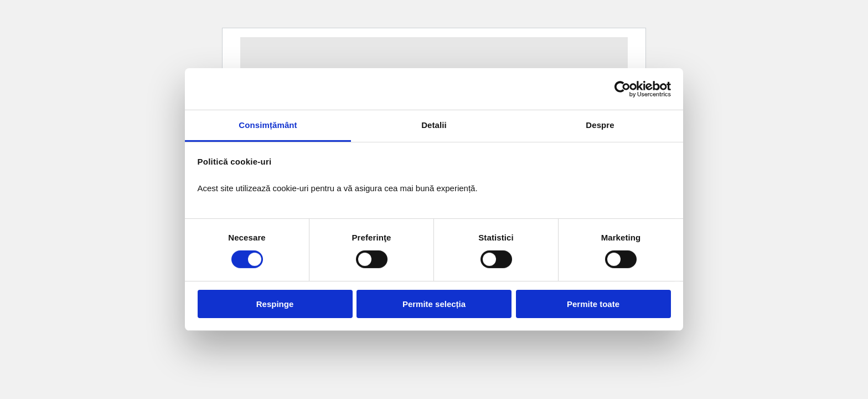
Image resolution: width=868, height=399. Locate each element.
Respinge (275, 304)
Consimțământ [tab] (268, 125)
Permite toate (593, 304)
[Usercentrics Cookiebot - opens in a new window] (622, 89)
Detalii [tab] (434, 125)
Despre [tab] (600, 125)
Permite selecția (434, 304)
